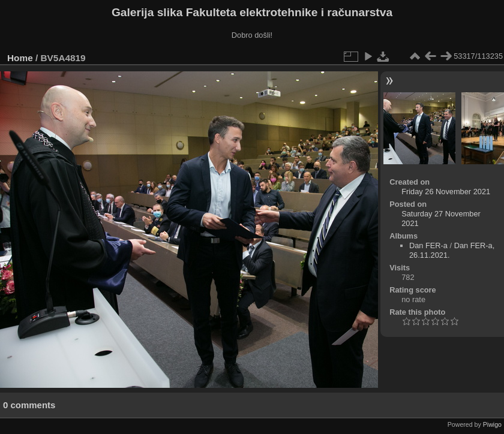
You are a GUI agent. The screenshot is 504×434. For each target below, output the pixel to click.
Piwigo (492, 424)
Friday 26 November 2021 (446, 192)
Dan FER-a (428, 245)
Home (20, 58)
